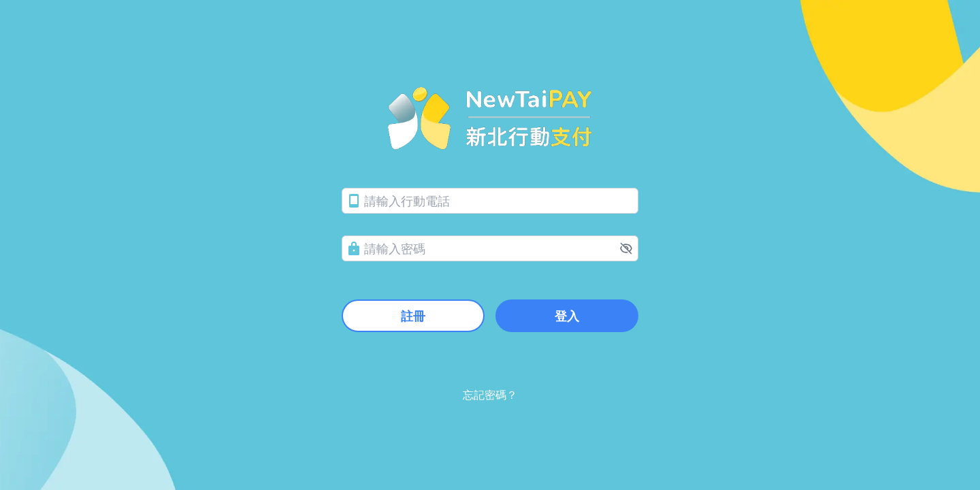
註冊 (413, 316)
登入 (567, 316)
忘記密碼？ (490, 395)
